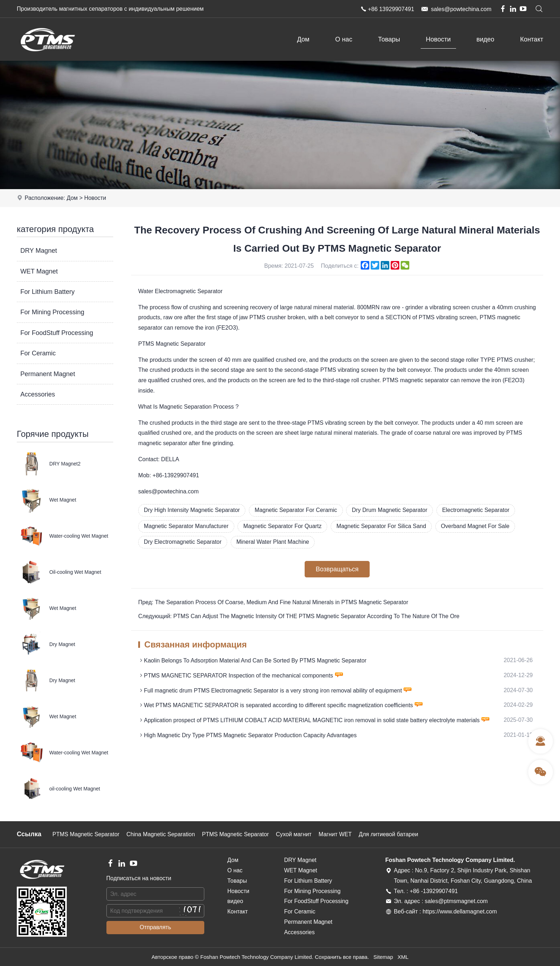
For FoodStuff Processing (57, 333)
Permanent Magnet (48, 374)
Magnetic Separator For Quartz (283, 526)
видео (485, 39)
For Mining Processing (52, 312)
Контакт (532, 39)
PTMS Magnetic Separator (86, 834)
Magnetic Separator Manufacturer (186, 526)
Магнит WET (337, 834)
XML (403, 957)
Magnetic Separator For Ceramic (297, 510)
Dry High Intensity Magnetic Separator (192, 510)
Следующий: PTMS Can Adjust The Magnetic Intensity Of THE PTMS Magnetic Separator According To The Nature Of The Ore (300, 617)
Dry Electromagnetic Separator (183, 542)
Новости (438, 39)
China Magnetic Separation (162, 834)
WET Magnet (39, 271)
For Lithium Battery (47, 292)
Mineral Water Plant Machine (274, 542)
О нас (344, 39)
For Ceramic (38, 353)
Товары (389, 39)
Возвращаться (337, 570)
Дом (303, 39)
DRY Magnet (39, 251)
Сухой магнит (296, 834)
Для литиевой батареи (391, 834)
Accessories (38, 394)
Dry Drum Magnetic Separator (391, 510)
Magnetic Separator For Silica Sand (383, 526)
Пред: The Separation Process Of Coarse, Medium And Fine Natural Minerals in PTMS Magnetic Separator (274, 603)
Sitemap (383, 957)
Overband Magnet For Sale (478, 526)
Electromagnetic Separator (478, 510)
